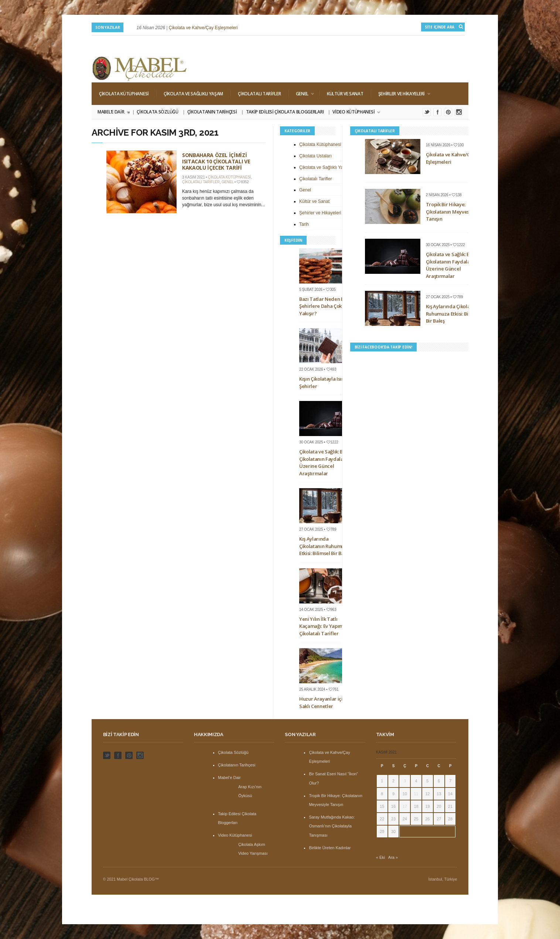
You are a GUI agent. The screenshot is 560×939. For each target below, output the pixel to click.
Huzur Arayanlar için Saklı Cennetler (322, 702)
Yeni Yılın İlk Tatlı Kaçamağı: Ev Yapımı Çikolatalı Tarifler (322, 626)
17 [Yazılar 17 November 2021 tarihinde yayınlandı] (405, 806)
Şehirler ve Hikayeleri (401, 94)
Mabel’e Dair (113, 112)
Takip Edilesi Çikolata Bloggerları (285, 112)
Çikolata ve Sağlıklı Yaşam (193, 94)
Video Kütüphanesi (354, 112)
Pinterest (448, 112)
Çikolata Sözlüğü (157, 112)
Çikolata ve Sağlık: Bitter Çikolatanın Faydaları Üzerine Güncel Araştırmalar (326, 462)
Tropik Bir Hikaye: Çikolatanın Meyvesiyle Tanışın (452, 212)
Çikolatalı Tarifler (259, 94)
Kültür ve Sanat (345, 94)
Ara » (393, 857)
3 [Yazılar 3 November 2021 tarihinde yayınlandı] (405, 781)
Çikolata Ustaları (315, 156)
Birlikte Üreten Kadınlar (330, 848)
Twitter (427, 112)
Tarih (304, 224)
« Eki (380, 857)
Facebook (437, 112)
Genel (301, 94)
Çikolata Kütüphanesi (124, 94)
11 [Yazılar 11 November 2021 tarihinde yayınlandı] (416, 794)
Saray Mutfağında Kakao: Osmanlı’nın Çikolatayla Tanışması (332, 826)
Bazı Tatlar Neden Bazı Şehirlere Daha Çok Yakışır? (325, 306)
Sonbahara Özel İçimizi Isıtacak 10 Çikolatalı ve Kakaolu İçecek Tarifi (216, 161)
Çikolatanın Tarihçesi (212, 112)
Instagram (459, 112)
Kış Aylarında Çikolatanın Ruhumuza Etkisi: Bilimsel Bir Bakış (325, 546)
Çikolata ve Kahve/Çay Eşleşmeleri (203, 28)
